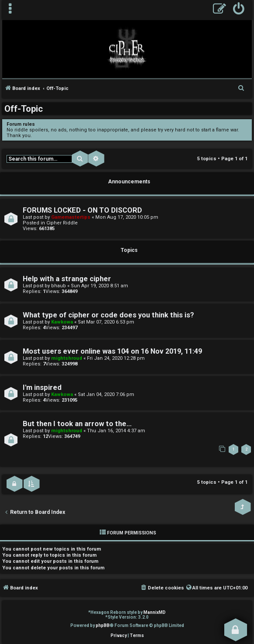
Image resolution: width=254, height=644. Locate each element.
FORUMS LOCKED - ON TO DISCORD (82, 210)
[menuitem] (239, 10)
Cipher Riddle (62, 223)
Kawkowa (62, 322)
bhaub (59, 286)
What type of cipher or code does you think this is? (108, 315)
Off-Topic (24, 109)
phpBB (103, 625)
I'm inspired (42, 387)
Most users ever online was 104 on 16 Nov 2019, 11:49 (112, 351)
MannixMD (155, 612)
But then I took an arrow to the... (77, 424)
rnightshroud (67, 358)
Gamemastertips (71, 217)
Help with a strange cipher (67, 279)
